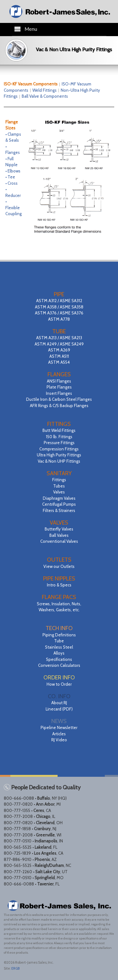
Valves (59, 492)
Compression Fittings (59, 449)
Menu (26, 29)
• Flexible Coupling (14, 207)
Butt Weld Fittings (59, 430)
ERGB (15, 968)
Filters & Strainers (59, 510)
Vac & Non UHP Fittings (59, 461)
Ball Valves (59, 535)
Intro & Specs (59, 585)
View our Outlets (59, 566)
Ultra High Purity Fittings (59, 455)
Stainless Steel (59, 647)
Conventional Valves (59, 541)
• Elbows (13, 171)
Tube (59, 641)
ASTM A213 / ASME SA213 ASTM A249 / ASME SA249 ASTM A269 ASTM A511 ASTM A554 (59, 350)
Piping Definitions (59, 635)
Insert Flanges (59, 393)
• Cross (11, 183)
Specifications (59, 659)
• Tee (10, 177)
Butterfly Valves (59, 529)
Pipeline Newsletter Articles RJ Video (59, 734)
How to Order (59, 684)
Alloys (59, 653)
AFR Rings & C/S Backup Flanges (59, 406)
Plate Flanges (59, 387)
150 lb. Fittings (59, 437)
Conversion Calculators (59, 665)
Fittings (59, 480)
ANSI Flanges (59, 381)
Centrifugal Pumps (59, 504)
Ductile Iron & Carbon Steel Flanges (59, 399)
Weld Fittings (45, 90)
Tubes (59, 486)
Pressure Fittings (59, 443)
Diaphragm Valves (59, 498)
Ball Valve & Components (45, 96)
